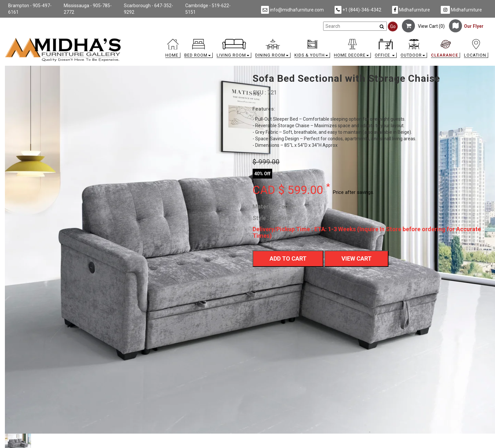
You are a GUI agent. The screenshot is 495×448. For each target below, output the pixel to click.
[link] (308, 40)
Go (393, 26)
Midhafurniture (411, 10)
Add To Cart (288, 258)
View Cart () (423, 26)
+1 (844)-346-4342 (358, 10)
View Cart (356, 258)
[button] (198, 50)
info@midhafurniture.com (292, 10)
